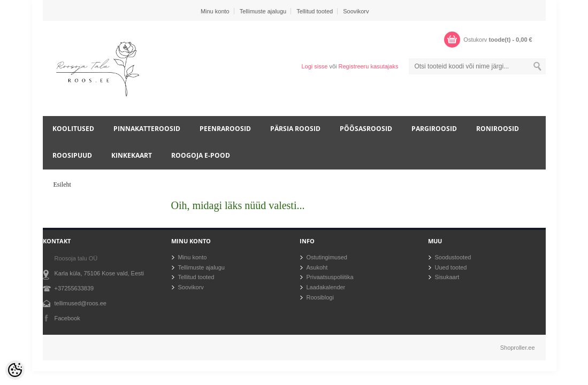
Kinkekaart (132, 155)
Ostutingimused (327, 257)
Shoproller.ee (518, 348)
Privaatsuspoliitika (330, 277)
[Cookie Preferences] (15, 370)
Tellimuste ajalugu (263, 11)
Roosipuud (72, 155)
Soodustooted (453, 257)
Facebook (67, 318)
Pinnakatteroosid (147, 129)
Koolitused (73, 129)
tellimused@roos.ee (81, 303)
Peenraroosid (225, 129)
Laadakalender (326, 287)
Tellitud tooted (315, 11)
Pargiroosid (434, 129)
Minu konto (215, 11)
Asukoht (317, 267)
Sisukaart (447, 277)
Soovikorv (356, 11)
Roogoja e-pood (201, 155)
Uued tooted (451, 267)
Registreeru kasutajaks (369, 66)
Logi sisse (314, 66)
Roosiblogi (320, 297)
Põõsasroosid (366, 129)
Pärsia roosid (295, 129)
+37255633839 (74, 288)
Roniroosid (498, 129)
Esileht (62, 184)
